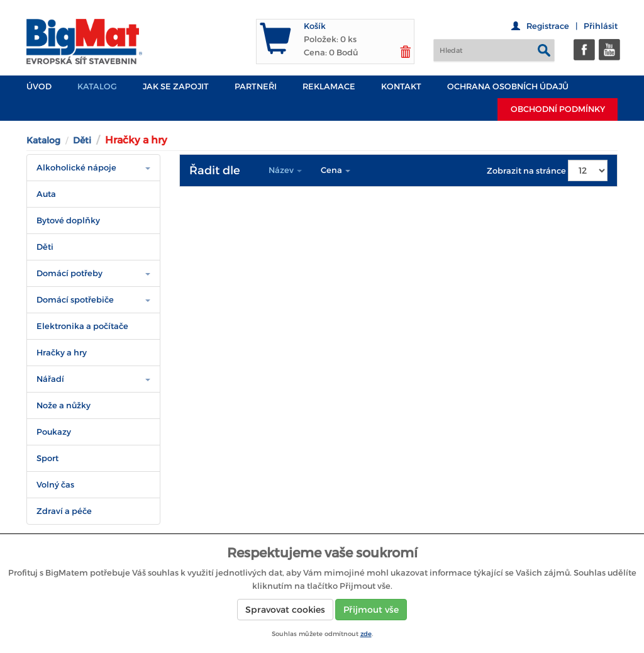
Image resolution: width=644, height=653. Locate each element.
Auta (46, 194)
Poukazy (54, 432)
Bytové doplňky (68, 220)
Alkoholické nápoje (76, 168)
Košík (315, 26)
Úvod (39, 87)
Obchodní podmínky (558, 109)
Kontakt (401, 87)
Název (285, 170)
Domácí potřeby (69, 273)
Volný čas (55, 485)
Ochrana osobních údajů (508, 87)
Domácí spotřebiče (75, 300)
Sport (47, 458)
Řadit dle (215, 170)
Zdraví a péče (64, 511)
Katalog (97, 87)
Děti (82, 140)
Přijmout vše (371, 610)
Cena (336, 170)
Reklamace (329, 87)
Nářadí (50, 379)
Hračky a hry (62, 353)
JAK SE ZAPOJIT (176, 87)
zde (366, 634)
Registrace (548, 26)
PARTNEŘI (256, 87)
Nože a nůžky (64, 405)
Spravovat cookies (285, 610)
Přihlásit (601, 26)
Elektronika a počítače (82, 326)
